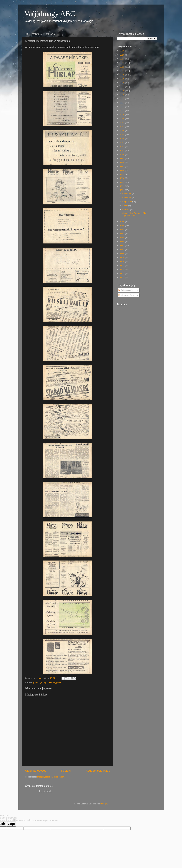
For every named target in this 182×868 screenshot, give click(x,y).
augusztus (127, 202)
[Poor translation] (11, 824)
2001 (122, 150)
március (126, 210)
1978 (122, 257)
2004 (122, 138)
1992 (122, 186)
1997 (122, 166)
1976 (122, 261)
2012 (122, 107)
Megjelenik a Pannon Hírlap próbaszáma (134, 214)
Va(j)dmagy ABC (50, 14)
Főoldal (66, 771)
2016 (122, 91)
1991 (122, 190)
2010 (122, 114)
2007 (122, 126)
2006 (122, 131)
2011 (122, 111)
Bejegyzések (125, 290)
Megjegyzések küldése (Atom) (51, 777)
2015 (122, 95)
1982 (122, 249)
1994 (122, 178)
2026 (122, 51)
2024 (122, 59)
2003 (122, 142)
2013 (122, 103)
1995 (122, 174)
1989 (122, 226)
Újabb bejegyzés (36, 771)
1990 (122, 222)
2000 (122, 154)
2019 (122, 79)
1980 (122, 253)
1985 (122, 238)
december (127, 194)
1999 (122, 158)
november (127, 198)
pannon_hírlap (40, 682)
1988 (122, 229)
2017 (122, 87)
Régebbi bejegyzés (98, 771)
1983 (122, 245)
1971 (122, 277)
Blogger (104, 804)
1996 (122, 170)
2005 (122, 134)
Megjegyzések (126, 295)
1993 (122, 182)
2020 (122, 75)
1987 (122, 233)
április (125, 206)
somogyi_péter (54, 682)
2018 (122, 83)
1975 (122, 265)
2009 (122, 119)
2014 (122, 99)
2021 (122, 71)
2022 (122, 67)
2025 (122, 55)
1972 (122, 273)
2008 (122, 122)
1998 (122, 162)
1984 (122, 241)
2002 (122, 146)
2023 (122, 63)
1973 (122, 269)
